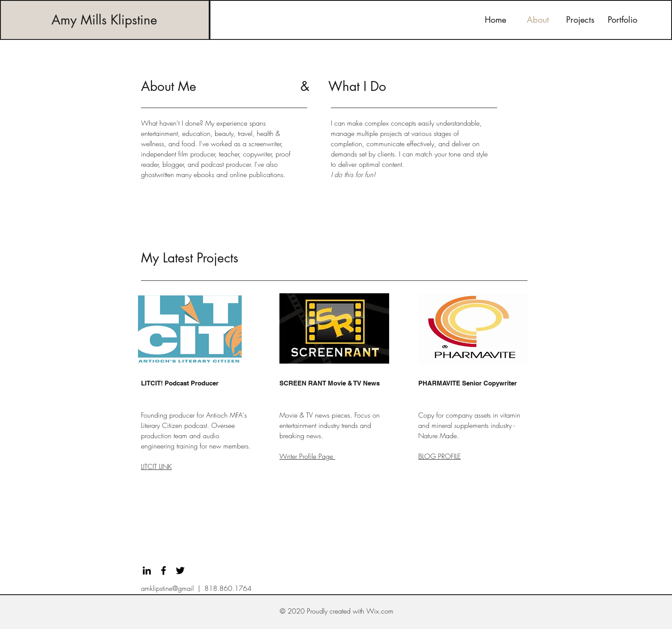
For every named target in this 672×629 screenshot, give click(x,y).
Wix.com (380, 611)
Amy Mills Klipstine (104, 20)
